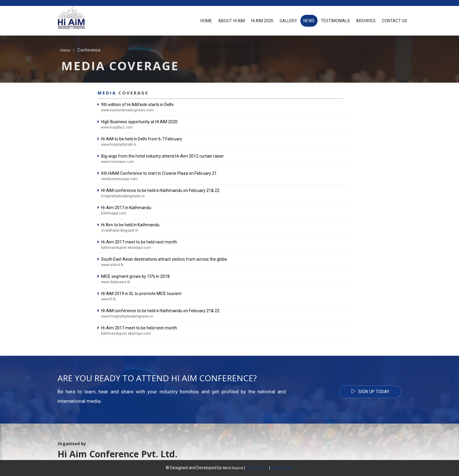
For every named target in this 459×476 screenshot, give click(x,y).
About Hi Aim (232, 21)
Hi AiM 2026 (262, 21)
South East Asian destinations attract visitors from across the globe (164, 259)
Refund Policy (282, 468)
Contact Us (395, 21)
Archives (366, 21)
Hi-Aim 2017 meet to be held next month (139, 242)
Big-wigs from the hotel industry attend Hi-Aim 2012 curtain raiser (162, 156)
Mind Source (233, 468)
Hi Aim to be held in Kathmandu (130, 225)
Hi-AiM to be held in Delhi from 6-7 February (142, 139)
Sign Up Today (370, 392)
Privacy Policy (257, 468)
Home (206, 21)
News (309, 21)
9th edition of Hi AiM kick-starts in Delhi (137, 105)
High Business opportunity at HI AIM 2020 (139, 122)
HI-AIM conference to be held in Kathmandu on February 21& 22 (160, 190)
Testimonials (335, 21)
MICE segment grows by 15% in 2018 (135, 276)
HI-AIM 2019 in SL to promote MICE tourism (141, 294)
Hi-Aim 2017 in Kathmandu (126, 208)
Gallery (288, 21)
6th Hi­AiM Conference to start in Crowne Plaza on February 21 (159, 173)
